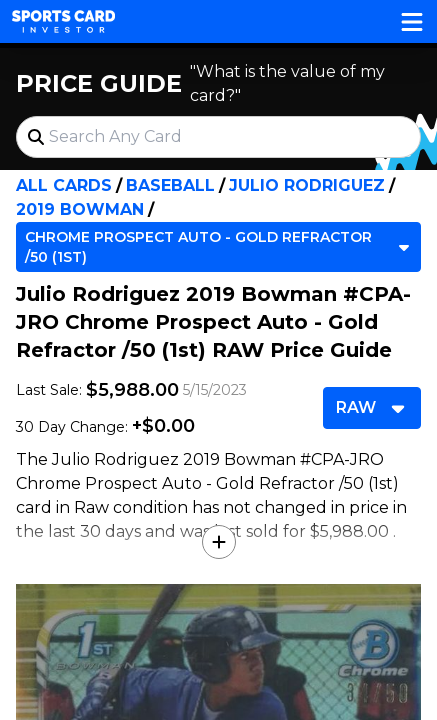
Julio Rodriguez (307, 185)
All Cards (64, 185)
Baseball (170, 185)
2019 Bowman (80, 209)
